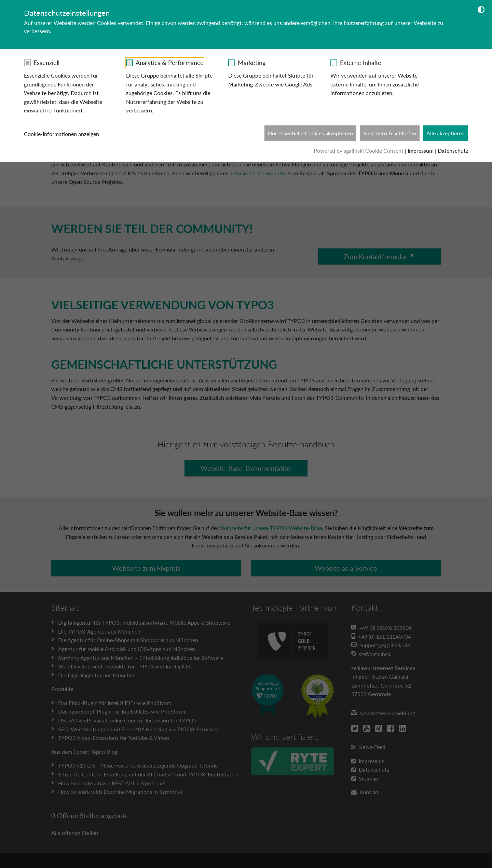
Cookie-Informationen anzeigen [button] (66, 134)
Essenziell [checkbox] (46, 63)
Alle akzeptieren (446, 133)
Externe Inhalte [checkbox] (361, 63)
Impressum (421, 151)
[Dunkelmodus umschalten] (481, 11)
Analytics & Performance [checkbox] (170, 63)
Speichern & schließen (390, 133)
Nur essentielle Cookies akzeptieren (310, 133)
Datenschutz (453, 151)
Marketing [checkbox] (252, 63)
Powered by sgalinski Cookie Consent (359, 151)
